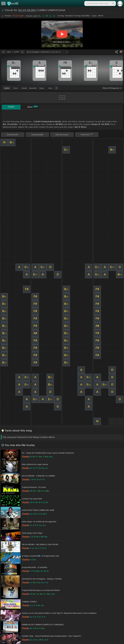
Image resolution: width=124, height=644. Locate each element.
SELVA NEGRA (27, 10)
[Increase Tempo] (22, 52)
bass (50, 88)
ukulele (24, 88)
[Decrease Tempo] (3, 52)
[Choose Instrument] (56, 88)
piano (16, 88)
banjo (42, 88)
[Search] (113, 3)
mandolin (33, 88)
